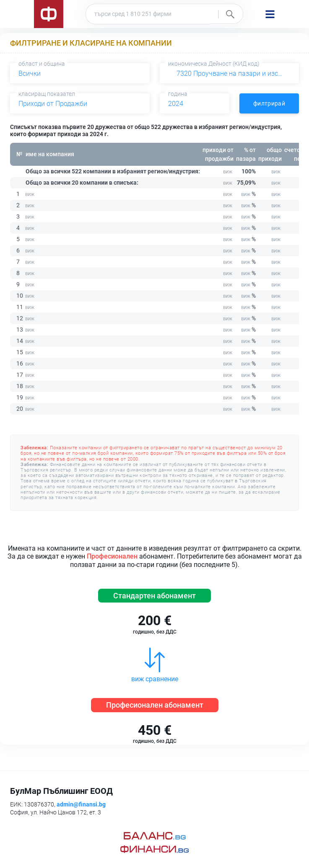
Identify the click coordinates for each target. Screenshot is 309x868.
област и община (42, 64)
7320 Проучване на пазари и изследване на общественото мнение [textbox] (231, 73)
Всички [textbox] (30, 73)
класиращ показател (47, 94)
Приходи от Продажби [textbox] (53, 104)
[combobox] (80, 73)
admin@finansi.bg (81, 804)
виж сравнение (155, 679)
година (178, 94)
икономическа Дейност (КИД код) (214, 64)
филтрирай (269, 103)
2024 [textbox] (176, 104)
